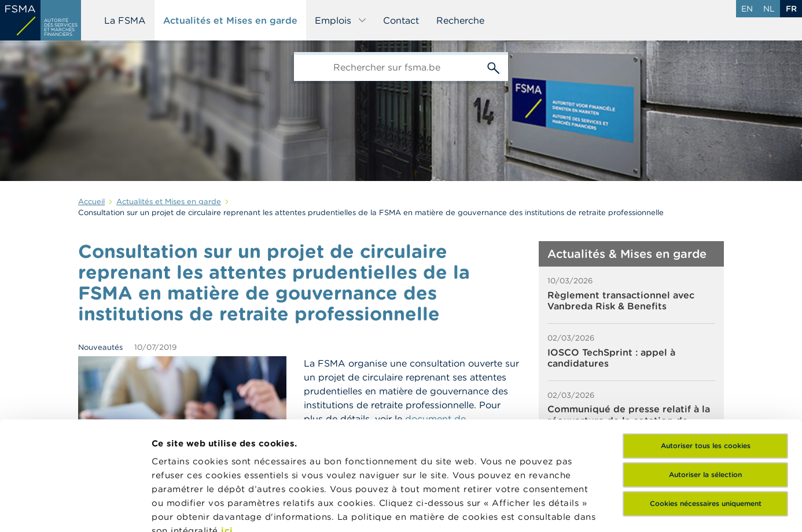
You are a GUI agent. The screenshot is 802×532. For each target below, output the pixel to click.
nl (769, 9)
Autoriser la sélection (705, 366)
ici (227, 422)
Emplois (341, 20)
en (747, 9)
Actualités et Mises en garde (230, 20)
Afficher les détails (194, 509)
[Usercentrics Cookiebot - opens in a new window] (75, 509)
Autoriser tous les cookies (706, 337)
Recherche (460, 20)
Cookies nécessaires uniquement (706, 395)
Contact (401, 20)
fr (791, 9)
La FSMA (125, 20)
